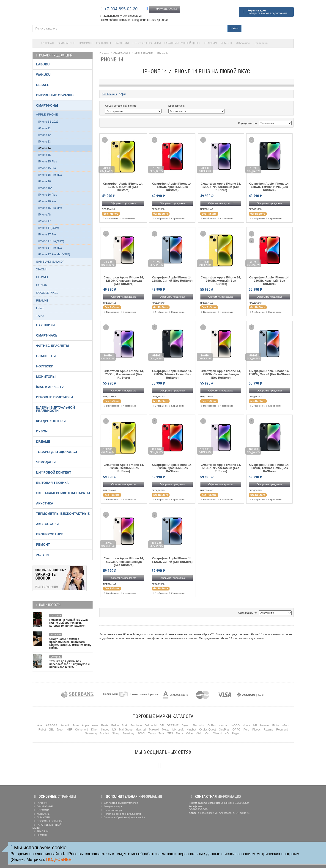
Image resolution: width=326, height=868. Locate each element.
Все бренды (109, 94)
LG (114, 730)
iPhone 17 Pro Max (50, 248)
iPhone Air (45, 215)
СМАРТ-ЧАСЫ (47, 335)
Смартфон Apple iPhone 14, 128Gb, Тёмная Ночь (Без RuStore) (269, 187)
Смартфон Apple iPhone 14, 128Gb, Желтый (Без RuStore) (123, 187)
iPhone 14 (163, 53)
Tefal (161, 733)
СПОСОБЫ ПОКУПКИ (147, 43)
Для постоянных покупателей (119, 803)
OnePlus (224, 730)
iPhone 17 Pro (47, 235)
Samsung (91, 733)
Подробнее (59, 860)
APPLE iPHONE (143, 53)
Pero (246, 730)
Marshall (141, 730)
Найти (234, 28)
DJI (162, 725)
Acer (40, 725)
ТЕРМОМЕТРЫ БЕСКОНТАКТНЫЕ (63, 514)
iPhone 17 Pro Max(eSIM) (54, 254)
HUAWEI (42, 277)
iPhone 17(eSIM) (49, 228)
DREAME (43, 442)
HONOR (42, 285)
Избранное (243, 43)
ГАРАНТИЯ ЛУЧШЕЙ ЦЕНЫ (182, 43)
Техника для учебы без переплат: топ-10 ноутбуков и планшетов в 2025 (69, 664)
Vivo (207, 733)
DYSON (42, 431)
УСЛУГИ (42, 555)
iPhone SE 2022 (48, 122)
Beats (105, 725)
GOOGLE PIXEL (47, 293)
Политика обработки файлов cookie (122, 817)
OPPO (237, 730)
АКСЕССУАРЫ (48, 524)
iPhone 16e (45, 188)
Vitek (199, 733)
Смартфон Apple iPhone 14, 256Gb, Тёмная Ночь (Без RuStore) (172, 374)
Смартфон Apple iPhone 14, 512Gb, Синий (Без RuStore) (172, 560)
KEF (69, 730)
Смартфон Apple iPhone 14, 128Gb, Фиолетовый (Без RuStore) (221, 187)
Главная (104, 53)
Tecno (40, 316)
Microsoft (178, 730)
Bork (125, 725)
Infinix (40, 308)
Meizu (166, 730)
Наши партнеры (111, 810)
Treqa (179, 733)
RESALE (43, 85)
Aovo (76, 725)
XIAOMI (41, 269)
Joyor (60, 730)
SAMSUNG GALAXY (50, 262)
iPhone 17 (45, 221)
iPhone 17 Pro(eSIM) (51, 241)
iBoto (275, 725)
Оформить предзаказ (123, 203)
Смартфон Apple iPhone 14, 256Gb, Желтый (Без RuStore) (221, 281)
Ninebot (191, 730)
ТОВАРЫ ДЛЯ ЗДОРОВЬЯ (57, 452)
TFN (170, 733)
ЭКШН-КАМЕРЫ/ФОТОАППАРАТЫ (63, 493)
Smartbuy (128, 733)
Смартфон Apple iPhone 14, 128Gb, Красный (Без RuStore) (172, 187)
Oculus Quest (207, 730)
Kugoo (105, 730)
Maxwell (154, 730)
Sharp (116, 733)
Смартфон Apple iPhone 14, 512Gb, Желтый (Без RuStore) (124, 468)
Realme (268, 730)
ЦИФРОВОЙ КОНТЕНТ (54, 472)
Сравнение (261, 43)
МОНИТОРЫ (46, 377)
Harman (223, 725)
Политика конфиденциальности (120, 814)
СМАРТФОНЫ (122, 53)
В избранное (110, 218)
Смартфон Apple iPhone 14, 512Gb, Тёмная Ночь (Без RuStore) (269, 468)
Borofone (136, 725)
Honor (246, 725)
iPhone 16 (45, 181)
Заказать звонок (164, 9)
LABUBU (43, 64)
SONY (141, 733)
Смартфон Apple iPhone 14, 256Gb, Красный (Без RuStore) (269, 281)
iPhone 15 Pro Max (50, 175)
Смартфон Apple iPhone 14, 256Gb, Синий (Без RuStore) (269, 373)
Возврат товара (111, 806)
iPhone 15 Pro (47, 168)
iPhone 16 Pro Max (50, 208)
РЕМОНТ (226, 43)
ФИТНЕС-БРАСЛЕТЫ (53, 346)
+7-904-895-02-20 (121, 9)
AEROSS (52, 725)
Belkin (115, 725)
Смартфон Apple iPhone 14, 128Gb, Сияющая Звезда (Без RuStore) (124, 281)
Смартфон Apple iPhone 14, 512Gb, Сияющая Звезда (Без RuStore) (124, 562)
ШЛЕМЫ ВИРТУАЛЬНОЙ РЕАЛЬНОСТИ (56, 409)
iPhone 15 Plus (48, 162)
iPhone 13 (45, 142)
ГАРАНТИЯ (122, 43)
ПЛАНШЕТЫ (46, 356)
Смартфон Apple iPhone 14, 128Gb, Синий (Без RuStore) (172, 279)
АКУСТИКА (45, 503)
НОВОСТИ (86, 43)
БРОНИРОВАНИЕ (50, 534)
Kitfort (95, 730)
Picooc (256, 730)
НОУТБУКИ (45, 366)
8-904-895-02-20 (198, 809)
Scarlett (104, 733)
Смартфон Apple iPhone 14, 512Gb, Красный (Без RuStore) (172, 468)
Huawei (265, 725)
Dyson (186, 725)
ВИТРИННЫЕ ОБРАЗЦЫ (55, 95)
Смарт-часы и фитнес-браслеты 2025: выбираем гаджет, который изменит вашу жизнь (70, 644)
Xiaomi (218, 733)
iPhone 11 (45, 128)
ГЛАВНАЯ (48, 43)
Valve (189, 733)
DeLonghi (151, 725)
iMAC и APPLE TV (50, 387)
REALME (42, 301)
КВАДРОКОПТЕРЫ (51, 421)
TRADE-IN (210, 43)
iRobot (42, 730)
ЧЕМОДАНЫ (46, 462)
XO (227, 733)
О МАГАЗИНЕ (67, 43)
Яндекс (236, 733)
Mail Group (126, 730)
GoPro (212, 725)
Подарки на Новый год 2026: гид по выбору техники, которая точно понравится (69, 623)
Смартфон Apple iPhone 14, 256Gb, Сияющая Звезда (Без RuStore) (221, 374)
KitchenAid (81, 730)
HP (255, 725)
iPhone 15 (45, 155)
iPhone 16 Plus (48, 195)
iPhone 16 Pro (47, 201)
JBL (51, 730)
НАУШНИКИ (45, 325)
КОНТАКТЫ (104, 43)
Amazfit (65, 725)
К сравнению (127, 218)
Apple (122, 94)
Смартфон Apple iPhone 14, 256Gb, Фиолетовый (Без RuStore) (124, 374)
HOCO (236, 725)
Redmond (282, 730)
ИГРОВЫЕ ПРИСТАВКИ (55, 397)
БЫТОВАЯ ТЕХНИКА (52, 483)
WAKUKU (43, 75)
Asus (95, 725)
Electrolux (199, 725)
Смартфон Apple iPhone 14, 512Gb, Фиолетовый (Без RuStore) (221, 468)
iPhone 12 (45, 135)
